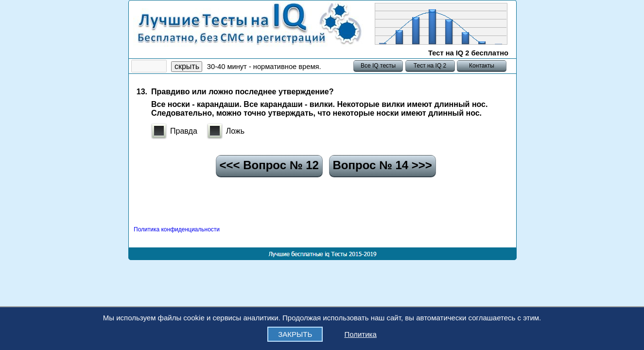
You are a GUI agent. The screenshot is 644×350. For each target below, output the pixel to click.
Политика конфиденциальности (177, 229)
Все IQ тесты (378, 66)
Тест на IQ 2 (430, 66)
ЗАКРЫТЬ (295, 334)
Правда (184, 131)
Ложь (235, 131)
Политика (360, 334)
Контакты (482, 66)
